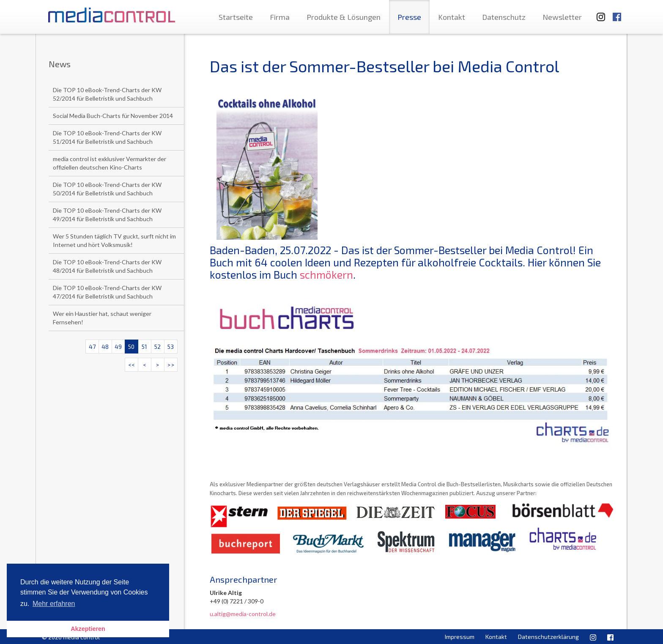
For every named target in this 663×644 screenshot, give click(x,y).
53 (171, 347)
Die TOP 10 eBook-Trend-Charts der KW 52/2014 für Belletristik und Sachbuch (107, 94)
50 (131, 347)
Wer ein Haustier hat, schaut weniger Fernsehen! (102, 318)
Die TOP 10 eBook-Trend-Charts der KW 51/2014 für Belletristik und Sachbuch (107, 137)
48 (105, 347)
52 (158, 347)
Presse (409, 17)
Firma (280, 17)
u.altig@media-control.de (243, 614)
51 (144, 347)
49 (118, 347)
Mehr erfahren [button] (54, 604)
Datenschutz (504, 17)
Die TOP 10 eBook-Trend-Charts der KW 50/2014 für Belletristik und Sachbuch (107, 189)
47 (92, 347)
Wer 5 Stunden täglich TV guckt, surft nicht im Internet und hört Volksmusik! (114, 240)
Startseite (236, 17)
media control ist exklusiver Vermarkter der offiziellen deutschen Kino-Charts (110, 163)
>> (171, 365)
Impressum (460, 637)
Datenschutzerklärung (548, 637)
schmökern (326, 274)
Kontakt (452, 17)
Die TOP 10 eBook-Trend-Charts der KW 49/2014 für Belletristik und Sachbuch (107, 215)
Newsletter (562, 17)
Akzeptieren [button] (88, 629)
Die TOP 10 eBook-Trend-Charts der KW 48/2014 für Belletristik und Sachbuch (107, 266)
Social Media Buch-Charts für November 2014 (113, 116)
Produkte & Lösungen (344, 17)
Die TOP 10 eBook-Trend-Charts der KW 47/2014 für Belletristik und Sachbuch (107, 292)
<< (132, 365)
